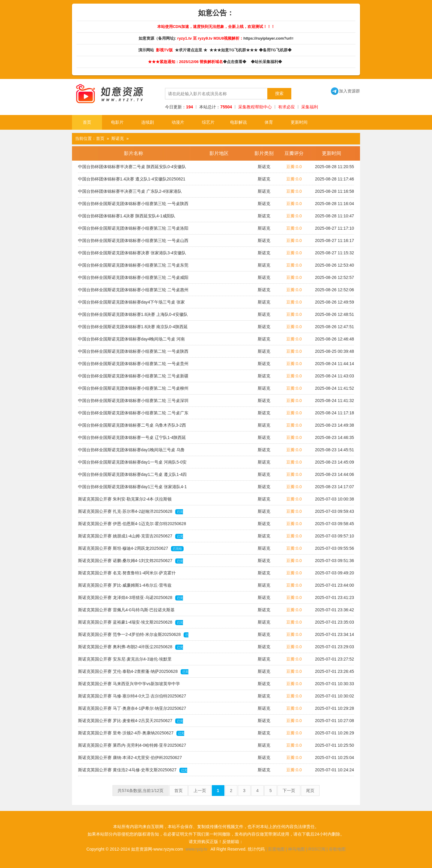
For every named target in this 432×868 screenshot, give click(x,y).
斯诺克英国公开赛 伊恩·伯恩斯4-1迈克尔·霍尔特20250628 (132, 525)
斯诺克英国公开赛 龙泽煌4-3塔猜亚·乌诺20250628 (130, 599)
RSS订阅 (317, 849)
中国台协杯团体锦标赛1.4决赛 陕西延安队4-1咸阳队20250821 (127, 218)
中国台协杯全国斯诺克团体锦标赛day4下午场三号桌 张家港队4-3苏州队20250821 (131, 304)
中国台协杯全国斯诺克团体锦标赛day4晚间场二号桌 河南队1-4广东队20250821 (131, 341)
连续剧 (148, 122)
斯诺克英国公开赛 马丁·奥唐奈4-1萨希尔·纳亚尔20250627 (132, 710)
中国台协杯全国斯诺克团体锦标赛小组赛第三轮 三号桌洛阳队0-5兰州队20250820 (133, 230)
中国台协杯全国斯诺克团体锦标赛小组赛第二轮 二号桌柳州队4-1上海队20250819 (133, 390)
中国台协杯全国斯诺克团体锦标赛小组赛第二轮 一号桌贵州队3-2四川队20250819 (133, 365)
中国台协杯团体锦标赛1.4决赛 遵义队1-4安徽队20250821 (132, 181)
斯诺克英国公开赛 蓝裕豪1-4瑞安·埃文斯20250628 (130, 624)
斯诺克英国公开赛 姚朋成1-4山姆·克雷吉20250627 (130, 538)
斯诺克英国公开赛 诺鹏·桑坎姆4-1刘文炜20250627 (130, 562)
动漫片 (178, 122)
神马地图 (296, 849)
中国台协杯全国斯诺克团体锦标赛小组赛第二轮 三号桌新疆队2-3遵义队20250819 (133, 378)
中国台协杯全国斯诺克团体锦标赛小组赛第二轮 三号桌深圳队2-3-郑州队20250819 (133, 402)
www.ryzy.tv (196, 849)
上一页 (200, 791)
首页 (87, 122)
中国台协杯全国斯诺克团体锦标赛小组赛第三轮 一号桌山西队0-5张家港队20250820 (133, 242)
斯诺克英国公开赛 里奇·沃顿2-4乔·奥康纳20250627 (131, 735)
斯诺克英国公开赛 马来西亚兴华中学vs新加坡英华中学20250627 (129, 685)
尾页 (310, 791)
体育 (269, 122)
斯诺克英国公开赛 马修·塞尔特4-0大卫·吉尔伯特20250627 (132, 698)
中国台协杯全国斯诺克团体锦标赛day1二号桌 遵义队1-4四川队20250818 (132, 476)
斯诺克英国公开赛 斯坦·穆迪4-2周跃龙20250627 (131, 549)
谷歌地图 (337, 849)
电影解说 (238, 122)
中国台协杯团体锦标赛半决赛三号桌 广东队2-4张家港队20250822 (130, 193)
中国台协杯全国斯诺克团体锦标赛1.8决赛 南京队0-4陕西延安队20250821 (133, 328)
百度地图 (276, 849)
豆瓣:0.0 (294, 167)
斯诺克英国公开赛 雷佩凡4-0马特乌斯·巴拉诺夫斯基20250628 (126, 612)
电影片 (117, 122)
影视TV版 (165, 50)
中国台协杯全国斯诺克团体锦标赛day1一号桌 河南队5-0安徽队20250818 (132, 464)
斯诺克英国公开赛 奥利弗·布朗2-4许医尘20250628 (130, 649)
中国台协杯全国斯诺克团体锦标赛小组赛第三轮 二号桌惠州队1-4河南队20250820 (133, 292)
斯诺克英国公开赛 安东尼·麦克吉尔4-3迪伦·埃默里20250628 (125, 661)
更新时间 (299, 122)
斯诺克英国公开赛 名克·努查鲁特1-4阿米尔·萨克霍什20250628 (127, 575)
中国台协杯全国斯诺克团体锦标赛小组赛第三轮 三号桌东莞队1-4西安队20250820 (133, 267)
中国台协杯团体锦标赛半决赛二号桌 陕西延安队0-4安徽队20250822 (132, 168)
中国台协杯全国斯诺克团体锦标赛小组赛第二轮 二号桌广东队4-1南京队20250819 (133, 415)
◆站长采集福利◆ (267, 62)
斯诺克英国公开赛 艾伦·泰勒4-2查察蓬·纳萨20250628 (133, 673)
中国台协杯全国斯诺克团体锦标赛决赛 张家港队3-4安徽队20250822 (132, 255)
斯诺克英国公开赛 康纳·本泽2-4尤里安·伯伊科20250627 (130, 759)
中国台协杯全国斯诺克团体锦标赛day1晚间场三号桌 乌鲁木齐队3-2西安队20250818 (131, 452)
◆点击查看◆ (236, 62)
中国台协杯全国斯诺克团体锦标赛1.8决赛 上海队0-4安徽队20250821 (133, 316)
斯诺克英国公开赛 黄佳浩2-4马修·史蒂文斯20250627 (133, 772)
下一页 (289, 791)
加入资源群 (345, 91)
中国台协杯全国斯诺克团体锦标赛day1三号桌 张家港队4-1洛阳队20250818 (132, 488)
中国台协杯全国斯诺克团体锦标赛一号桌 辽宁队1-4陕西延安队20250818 (132, 439)
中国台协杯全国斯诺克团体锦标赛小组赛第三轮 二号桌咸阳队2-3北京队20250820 (133, 279)
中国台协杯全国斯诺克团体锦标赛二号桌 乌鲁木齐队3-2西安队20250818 (132, 427)
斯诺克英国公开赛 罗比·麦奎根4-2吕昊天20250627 (130, 722)
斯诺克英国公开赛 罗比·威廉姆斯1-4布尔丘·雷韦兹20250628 (125, 587)
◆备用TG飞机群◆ (276, 50)
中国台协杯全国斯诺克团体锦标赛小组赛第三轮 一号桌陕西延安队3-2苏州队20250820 (133, 205)
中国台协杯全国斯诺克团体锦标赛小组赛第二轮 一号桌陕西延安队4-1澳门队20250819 (133, 353)
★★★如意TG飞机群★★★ (234, 50)
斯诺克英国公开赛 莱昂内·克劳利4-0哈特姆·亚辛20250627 (132, 747)
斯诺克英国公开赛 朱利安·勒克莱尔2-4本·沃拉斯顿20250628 (125, 501)
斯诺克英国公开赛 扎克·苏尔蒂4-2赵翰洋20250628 (130, 513)
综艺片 (208, 122)
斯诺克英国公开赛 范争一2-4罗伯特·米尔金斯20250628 (133, 636)
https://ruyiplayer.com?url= (268, 38)
